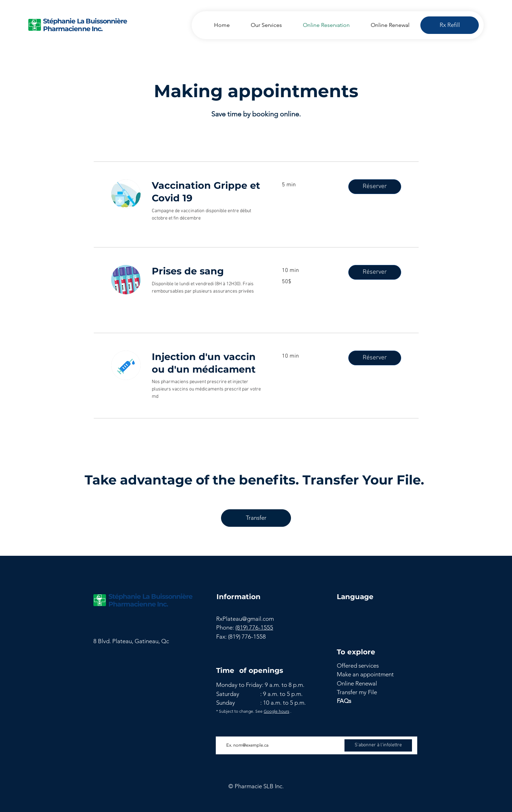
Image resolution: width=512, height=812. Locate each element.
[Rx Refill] (450, 25)
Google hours (276, 711)
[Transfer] (256, 518)
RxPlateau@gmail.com (245, 619)
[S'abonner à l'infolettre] (378, 745)
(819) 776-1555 (254, 627)
